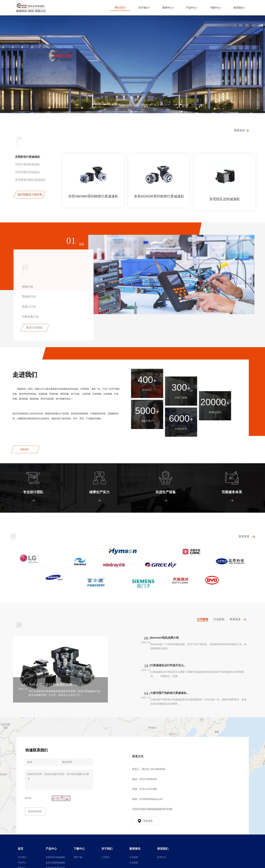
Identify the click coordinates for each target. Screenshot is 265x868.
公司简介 (106, 857)
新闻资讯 (135, 849)
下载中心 (217, 8)
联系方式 (162, 857)
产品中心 (193, 8)
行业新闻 (134, 863)
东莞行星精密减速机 (55, 863)
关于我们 (146, 8)
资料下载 (78, 857)
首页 (21, 849)
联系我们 (241, 8)
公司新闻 (134, 857)
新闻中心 (169, 8)
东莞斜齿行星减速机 (55, 857)
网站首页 (122, 8)
